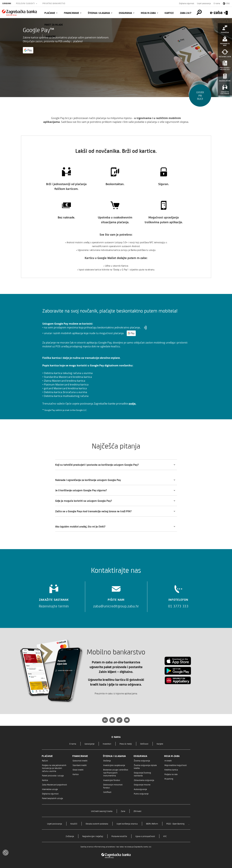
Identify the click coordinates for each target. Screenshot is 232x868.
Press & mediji (126, 744)
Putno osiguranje (141, 794)
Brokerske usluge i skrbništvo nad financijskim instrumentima (116, 773)
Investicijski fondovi (112, 780)
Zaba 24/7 (186, 13)
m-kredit (168, 761)
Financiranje (71, 13)
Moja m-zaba (148, 13)
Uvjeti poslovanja (204, 3)
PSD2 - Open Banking (175, 824)
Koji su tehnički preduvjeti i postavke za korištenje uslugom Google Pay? (97, 465)
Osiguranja (125, 13)
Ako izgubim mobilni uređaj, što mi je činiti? (80, 526)
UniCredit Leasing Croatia (102, 811)
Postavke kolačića (119, 836)
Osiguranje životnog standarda (142, 774)
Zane (123, 811)
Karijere (160, 744)
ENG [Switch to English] (226, 3)
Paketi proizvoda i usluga (53, 775)
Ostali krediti (78, 770)
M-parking (169, 779)
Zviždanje (70, 836)
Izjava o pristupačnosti (145, 836)
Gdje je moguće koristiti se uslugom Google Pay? (84, 501)
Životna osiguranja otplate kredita (145, 767)
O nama (217, 3)
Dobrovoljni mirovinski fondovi (113, 786)
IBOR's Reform (152, 824)
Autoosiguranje (140, 789)
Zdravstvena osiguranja (144, 780)
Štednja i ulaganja (99, 13)
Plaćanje (50, 13)
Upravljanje (89, 744)
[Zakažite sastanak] (54, 595)
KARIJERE (51, 36)
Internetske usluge (50, 789)
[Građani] (19, 13)
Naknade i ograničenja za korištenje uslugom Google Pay (88, 480)
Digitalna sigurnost (187, 3)
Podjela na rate (171, 774)
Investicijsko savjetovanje (114, 765)
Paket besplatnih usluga (52, 798)
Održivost (144, 744)
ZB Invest (137, 811)
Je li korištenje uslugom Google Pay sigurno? (81, 490)
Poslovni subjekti (26, 3)
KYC (165, 836)
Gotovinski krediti (80, 761)
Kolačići (74, 824)
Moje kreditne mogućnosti (176, 765)
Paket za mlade (54, 25)
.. (189, 824)
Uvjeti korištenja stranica (127, 824)
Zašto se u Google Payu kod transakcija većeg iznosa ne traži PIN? (93, 511)
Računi (45, 761)
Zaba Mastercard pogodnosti (54, 785)
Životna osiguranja (142, 761)
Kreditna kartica (171, 770)
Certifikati (107, 792)
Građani (7, 3)
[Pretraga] (198, 12)
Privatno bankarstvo (54, 3)
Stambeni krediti (80, 765)
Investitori (107, 744)
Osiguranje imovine (142, 785)
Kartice (169, 13)
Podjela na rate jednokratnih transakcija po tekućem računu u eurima (54, 768)
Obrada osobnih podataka (97, 824)
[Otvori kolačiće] (6, 853)
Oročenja (107, 761)
